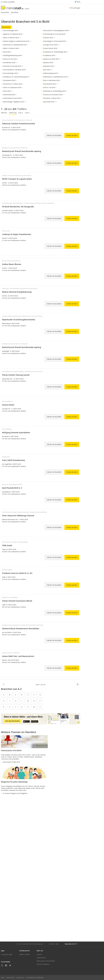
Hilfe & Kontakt (25, 954)
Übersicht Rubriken (43, 964)
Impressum (20, 978)
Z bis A (27, 113)
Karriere (39, 954)
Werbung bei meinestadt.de (46, 961)
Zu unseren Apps (7, 954)
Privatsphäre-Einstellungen (35, 978)
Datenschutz (10, 978)
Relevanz (4, 113)
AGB (2, 978)
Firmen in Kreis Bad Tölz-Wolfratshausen (29, 944)
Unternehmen (41, 958)
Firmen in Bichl (54, 944)
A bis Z (21, 113)
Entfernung (13, 113)
